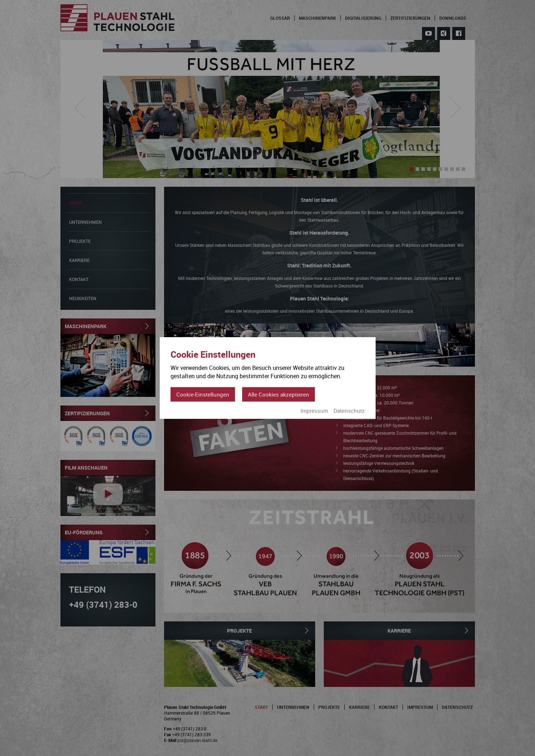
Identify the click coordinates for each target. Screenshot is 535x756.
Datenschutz (349, 411)
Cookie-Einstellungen (203, 394)
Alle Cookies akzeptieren (278, 394)
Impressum (314, 411)
